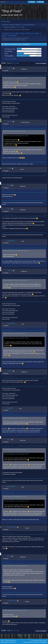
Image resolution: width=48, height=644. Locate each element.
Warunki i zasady (38, 640)
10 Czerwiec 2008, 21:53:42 (8, 492)
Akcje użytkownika (41, 64)
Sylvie (23, 27)
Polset (9, 185)
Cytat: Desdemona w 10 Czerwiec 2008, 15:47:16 (16, 418)
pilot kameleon (12, 527)
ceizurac (10, 68)
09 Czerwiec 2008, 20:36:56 (8, 127)
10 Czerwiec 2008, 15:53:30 (8, 377)
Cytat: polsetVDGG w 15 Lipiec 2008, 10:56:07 (15, 611)
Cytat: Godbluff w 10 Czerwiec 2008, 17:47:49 (15, 450)
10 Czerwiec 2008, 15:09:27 (8, 215)
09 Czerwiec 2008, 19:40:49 (8, 74)
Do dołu (4, 63)
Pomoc (33, 640)
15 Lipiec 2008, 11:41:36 (7, 607)
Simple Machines (12, 640)
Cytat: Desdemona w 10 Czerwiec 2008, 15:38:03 (16, 280)
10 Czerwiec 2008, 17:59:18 (8, 445)
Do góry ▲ (45, 640)
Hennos (10, 121)
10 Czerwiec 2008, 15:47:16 (8, 330)
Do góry (4, 631)
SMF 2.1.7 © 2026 (5, 640)
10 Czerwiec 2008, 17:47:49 (8, 414)
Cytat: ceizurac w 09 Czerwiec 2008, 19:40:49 (15, 131)
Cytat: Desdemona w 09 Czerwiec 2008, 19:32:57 (16, 78)
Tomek (9, 168)
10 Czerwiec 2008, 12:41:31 (8, 191)
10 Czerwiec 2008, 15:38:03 (8, 247)
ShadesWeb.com (12, 642)
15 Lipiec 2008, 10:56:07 (7, 562)
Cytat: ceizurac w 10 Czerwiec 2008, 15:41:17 (15, 334)
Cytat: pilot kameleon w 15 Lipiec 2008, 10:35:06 (16, 566)
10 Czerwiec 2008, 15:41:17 (8, 276)
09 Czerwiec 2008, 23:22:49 (8, 174)
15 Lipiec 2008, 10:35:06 (7, 533)
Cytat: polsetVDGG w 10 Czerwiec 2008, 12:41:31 (16, 251)
